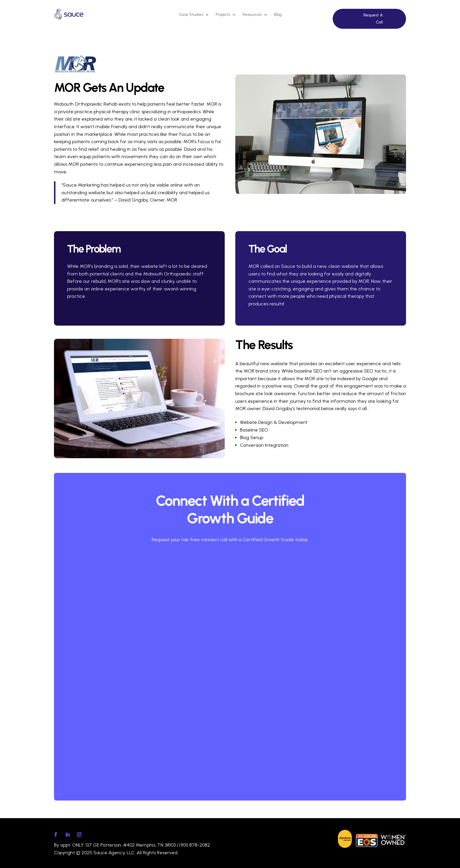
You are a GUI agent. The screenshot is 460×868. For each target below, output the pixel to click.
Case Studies (191, 15)
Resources (252, 15)
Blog (278, 15)
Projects (223, 15)
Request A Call (373, 19)
